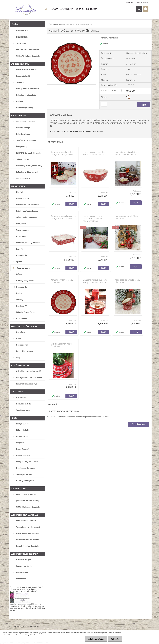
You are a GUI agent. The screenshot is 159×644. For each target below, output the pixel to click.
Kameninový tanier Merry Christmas (62, 281)
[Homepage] (46, 9)
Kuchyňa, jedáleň (60, 24)
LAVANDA (54, 9)
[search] (139, 9)
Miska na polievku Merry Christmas (61, 345)
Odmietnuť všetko (96, 639)
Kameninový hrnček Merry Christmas (127, 217)
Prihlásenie (130, 2)
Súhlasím (115, 639)
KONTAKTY (80, 9)
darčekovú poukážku (28, 604)
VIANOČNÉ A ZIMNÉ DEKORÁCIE (87, 131)
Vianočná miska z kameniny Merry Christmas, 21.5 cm (95, 281)
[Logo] (26, 9)
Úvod (51, 24)
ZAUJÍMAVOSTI (92, 9)
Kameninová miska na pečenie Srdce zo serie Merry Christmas (93, 218)
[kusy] (104, 104)
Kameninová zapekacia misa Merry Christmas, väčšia (63, 217)
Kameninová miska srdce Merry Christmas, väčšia (94, 153)
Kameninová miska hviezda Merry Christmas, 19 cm (127, 153)
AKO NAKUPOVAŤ (67, 9)
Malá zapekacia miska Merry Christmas (128, 281)
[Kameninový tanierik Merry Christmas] (71, 37)
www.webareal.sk (32, 626)
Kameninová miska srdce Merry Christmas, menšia (62, 153)
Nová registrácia (142, 2)
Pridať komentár (138, 424)
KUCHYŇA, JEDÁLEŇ (60, 131)
